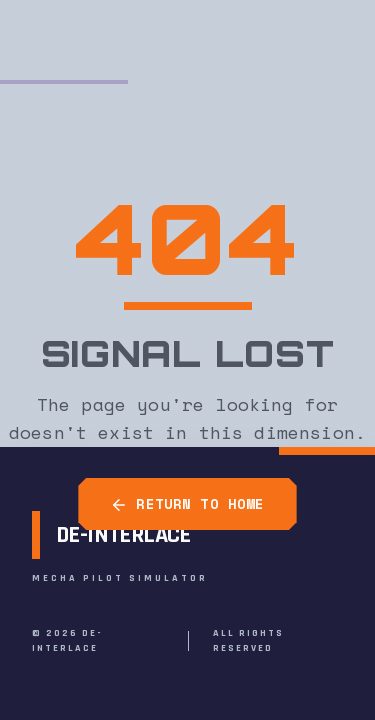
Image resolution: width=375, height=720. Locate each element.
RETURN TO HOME (187, 504)
